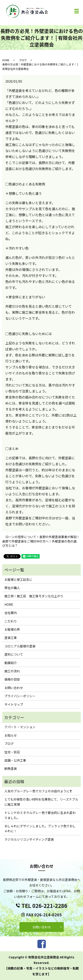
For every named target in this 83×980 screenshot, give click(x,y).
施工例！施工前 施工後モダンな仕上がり (34, 596)
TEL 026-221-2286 (44, 906)
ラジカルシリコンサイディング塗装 (29, 839)
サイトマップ (14, 704)
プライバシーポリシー (20, 696)
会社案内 (11, 613)
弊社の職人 (12, 588)
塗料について (14, 654)
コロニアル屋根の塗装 (20, 646)
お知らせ (11, 735)
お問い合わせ (14, 688)
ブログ (23, 60)
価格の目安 (12, 679)
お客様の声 (12, 629)
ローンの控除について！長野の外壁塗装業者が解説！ (43, 537)
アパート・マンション (20, 727)
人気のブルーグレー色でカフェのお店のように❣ (38, 791)
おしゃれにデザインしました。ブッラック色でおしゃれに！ (40, 828)
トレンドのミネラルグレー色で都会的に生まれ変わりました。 (40, 815)
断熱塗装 (11, 769)
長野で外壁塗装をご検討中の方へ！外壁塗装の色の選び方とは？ (39, 544)
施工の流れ (12, 671)
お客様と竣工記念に (18, 579)
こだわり (11, 621)
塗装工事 (11, 638)
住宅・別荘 (12, 752)
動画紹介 (11, 663)
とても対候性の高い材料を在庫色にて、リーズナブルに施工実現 (41, 802)
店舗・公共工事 (15, 760)
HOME (6, 60)
